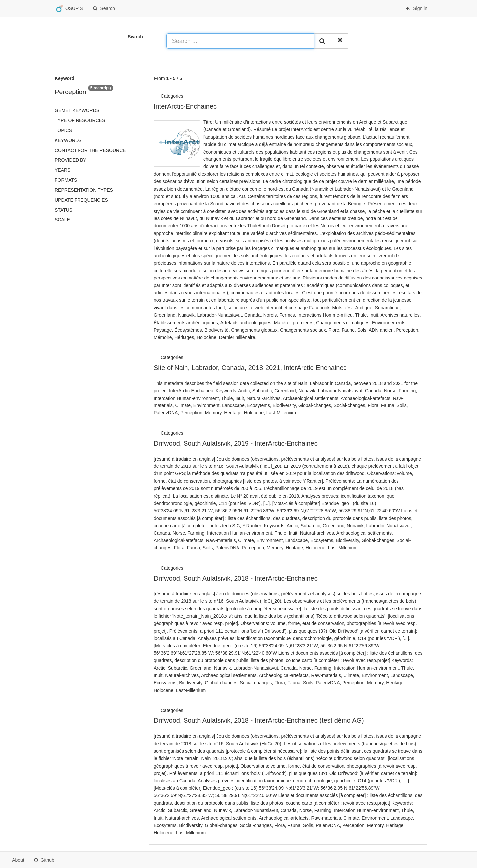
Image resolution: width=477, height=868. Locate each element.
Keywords (68, 140)
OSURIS (69, 9)
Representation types (84, 190)
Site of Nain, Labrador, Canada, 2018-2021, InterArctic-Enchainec (250, 368)
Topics (63, 130)
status (63, 210)
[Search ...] (240, 41)
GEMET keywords (77, 110)
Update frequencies (81, 200)
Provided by (71, 160)
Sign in (417, 8)
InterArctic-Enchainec (185, 106)
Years (62, 170)
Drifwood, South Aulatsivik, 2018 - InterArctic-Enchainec (236, 578)
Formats (66, 180)
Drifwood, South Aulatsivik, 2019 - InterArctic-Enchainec (236, 443)
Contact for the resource (90, 150)
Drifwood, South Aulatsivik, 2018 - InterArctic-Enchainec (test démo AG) (259, 720)
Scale (62, 220)
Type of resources (80, 120)
